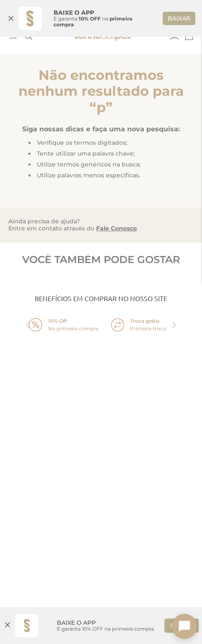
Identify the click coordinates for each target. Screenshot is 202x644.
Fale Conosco (116, 222)
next (174, 319)
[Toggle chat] (184, 626)
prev (28, 319)
